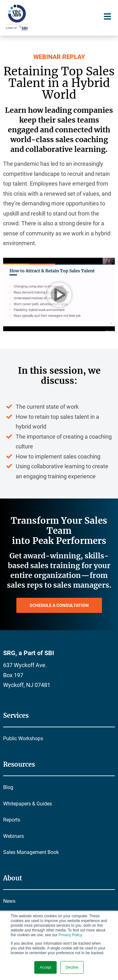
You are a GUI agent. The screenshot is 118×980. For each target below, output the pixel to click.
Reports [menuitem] (12, 820)
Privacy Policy (70, 935)
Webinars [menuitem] (14, 836)
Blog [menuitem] (8, 787)
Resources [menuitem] (19, 764)
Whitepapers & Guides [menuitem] (28, 804)
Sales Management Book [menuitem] (31, 852)
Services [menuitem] (16, 715)
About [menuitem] (13, 878)
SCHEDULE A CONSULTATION (59, 605)
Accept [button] (45, 967)
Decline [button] (72, 967)
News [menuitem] (9, 901)
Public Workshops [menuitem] (23, 738)
